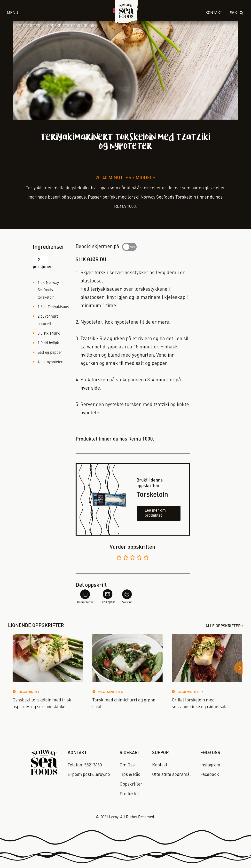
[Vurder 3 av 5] (133, 558)
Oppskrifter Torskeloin (71, 26)
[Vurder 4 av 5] (139, 558)
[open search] (237, 13)
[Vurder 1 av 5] (119, 558)
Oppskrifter (28, 26)
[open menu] (54, 13)
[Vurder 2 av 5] (126, 558)
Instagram (210, 765)
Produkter (130, 794)
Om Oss (127, 765)
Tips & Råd (130, 775)
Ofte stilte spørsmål (171, 775)
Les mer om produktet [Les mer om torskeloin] (155, 513)
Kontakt (214, 13)
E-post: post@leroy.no (89, 775)
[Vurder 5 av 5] (146, 558)
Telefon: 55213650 (85, 765)
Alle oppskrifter (223, 626)
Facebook (210, 775)
